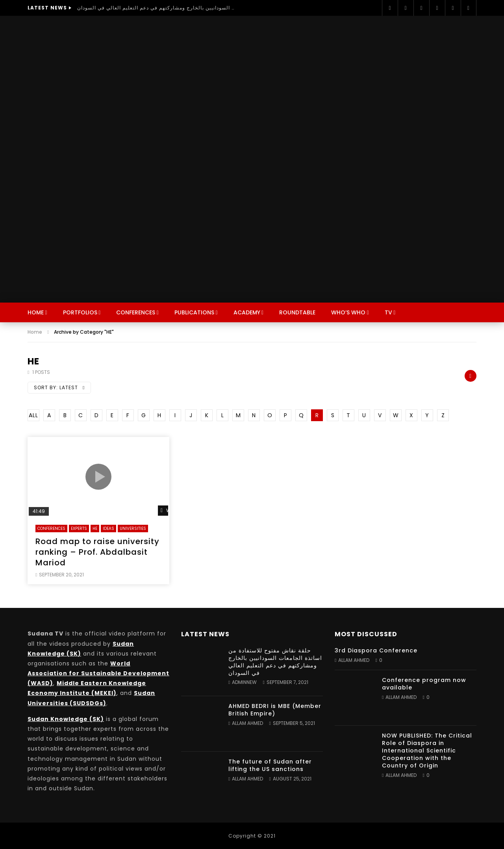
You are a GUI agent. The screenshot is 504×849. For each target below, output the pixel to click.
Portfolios (80, 312)
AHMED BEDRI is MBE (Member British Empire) (275, 710)
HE (95, 529)
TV (388, 312)
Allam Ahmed (247, 723)
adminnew (244, 682)
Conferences (136, 312)
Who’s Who (348, 312)
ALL (33, 415)
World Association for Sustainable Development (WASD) (98, 673)
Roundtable (297, 312)
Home (36, 312)
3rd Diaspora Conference (376, 650)
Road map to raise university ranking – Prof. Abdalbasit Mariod (97, 552)
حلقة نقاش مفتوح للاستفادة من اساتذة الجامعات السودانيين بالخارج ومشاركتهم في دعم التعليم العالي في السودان (156, 8)
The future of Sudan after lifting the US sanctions (270, 765)
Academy (247, 312)
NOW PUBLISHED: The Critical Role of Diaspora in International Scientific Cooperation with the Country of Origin (427, 751)
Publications (194, 312)
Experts (79, 529)
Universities (133, 529)
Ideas (108, 529)
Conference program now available (424, 684)
